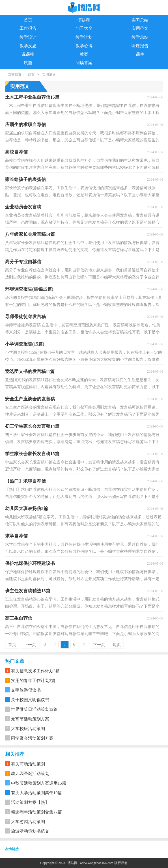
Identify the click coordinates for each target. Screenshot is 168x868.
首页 (28, 20)
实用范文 (140, 28)
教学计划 (84, 37)
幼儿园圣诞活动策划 (30, 774)
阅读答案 (84, 63)
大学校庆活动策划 (28, 729)
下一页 (99, 645)
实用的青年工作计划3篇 (33, 681)
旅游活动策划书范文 (30, 831)
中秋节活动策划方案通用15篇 (39, 783)
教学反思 (28, 46)
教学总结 (140, 37)
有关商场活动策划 (28, 764)
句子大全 (84, 28)
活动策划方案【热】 (30, 802)
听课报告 (140, 46)
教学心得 (84, 46)
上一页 (30, 645)
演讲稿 (84, 20)
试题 (28, 63)
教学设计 (28, 37)
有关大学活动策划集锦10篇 (36, 793)
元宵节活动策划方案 (30, 719)
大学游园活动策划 (28, 822)
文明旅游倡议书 (26, 690)
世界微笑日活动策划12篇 (34, 709)
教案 (84, 54)
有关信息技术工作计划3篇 (35, 671)
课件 (140, 54)
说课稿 (28, 54)
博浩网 (72, 863)
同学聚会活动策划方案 (32, 738)
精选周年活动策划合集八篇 (36, 812)
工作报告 (28, 28)
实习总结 (140, 20)
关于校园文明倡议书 (30, 700)
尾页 (117, 645)
